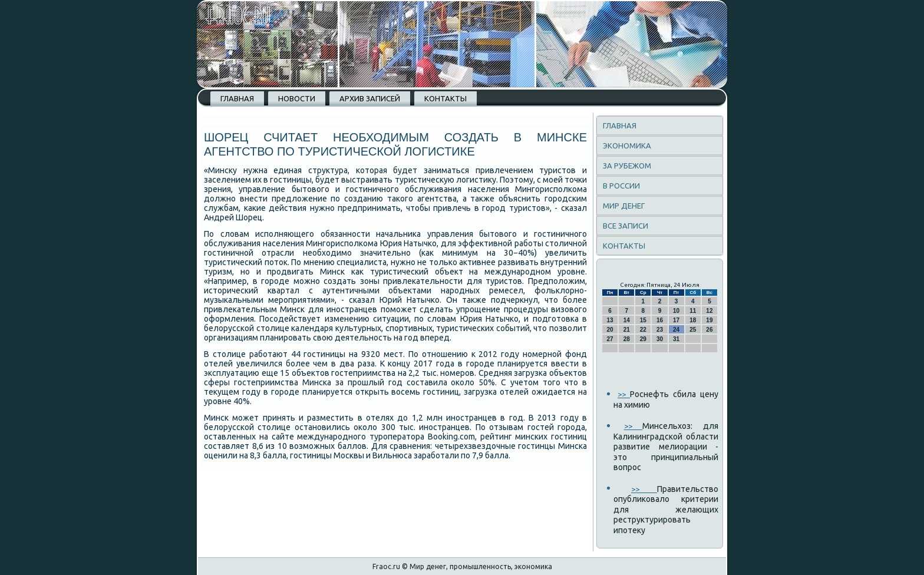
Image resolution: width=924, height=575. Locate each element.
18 (693, 320)
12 (709, 311)
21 (627, 330)
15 (643, 320)
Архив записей (370, 98)
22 (643, 330)
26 (709, 330)
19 (709, 320)
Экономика (627, 146)
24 (676, 330)
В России (621, 186)
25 (693, 330)
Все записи (626, 226)
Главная (237, 98)
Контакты (445, 98)
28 (627, 339)
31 (676, 339)
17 (676, 320)
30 (660, 339)
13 (610, 320)
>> (624, 394)
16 (660, 320)
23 (660, 330)
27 (610, 339)
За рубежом (627, 166)
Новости (297, 98)
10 (676, 311)
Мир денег (624, 206)
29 (643, 339)
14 (627, 320)
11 (693, 311)
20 (610, 330)
